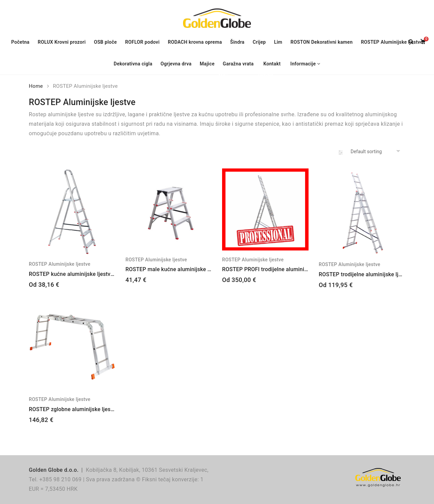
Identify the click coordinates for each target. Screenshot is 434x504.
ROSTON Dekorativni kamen (322, 42)
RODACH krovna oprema (195, 42)
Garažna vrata (240, 65)
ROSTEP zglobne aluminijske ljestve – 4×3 (81, 409)
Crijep (259, 42)
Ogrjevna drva (176, 64)
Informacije (303, 64)
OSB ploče (105, 42)
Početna (20, 42)
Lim (278, 42)
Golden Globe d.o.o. (54, 470)
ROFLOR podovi (144, 42)
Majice (209, 65)
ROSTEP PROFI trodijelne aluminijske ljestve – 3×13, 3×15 (294, 269)
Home (36, 86)
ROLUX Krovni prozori (63, 43)
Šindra (237, 42)
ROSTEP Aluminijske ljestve (392, 42)
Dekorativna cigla (133, 64)
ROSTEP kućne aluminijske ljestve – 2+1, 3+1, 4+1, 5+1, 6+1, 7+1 (109, 274)
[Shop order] (377, 152)
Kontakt (272, 64)
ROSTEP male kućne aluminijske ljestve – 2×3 (182, 269)
